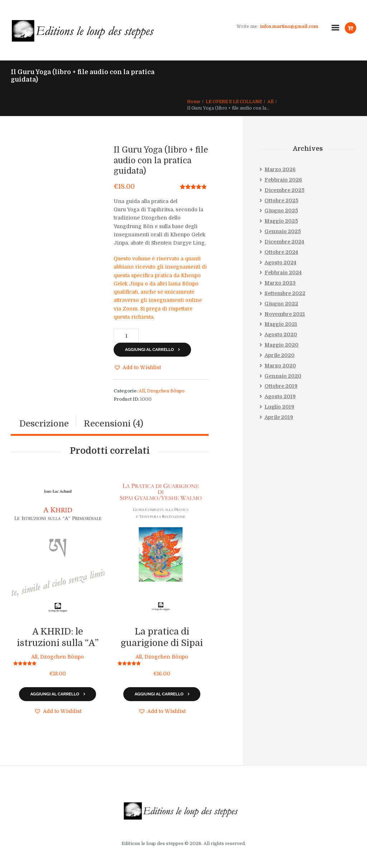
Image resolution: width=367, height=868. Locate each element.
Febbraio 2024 (283, 273)
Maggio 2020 (282, 345)
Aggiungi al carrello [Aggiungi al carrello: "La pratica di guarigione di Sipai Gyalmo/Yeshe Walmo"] (159, 694)
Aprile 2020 (280, 355)
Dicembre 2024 (284, 242)
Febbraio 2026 (283, 180)
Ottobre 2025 (281, 201)
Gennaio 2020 (283, 376)
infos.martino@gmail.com (289, 26)
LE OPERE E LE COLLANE (234, 102)
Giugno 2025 (281, 211)
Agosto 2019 (280, 396)
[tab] (44, 424)
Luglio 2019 (279, 407)
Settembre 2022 (285, 293)
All (270, 102)
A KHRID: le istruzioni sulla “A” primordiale (58, 643)
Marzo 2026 (280, 169)
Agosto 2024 (280, 262)
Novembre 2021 (285, 314)
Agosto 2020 (281, 334)
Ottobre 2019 (281, 386)
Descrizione (44, 424)
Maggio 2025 (281, 221)
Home (194, 102)
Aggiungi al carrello (150, 349)
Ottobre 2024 (281, 252)
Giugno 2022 (281, 304)
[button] (137, 368)
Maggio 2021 (281, 324)
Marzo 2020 (280, 366)
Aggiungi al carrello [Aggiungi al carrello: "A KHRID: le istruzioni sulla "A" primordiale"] (55, 694)
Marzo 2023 (280, 283)
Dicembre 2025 (284, 190)
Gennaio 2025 (283, 231)
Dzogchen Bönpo (166, 391)
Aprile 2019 (279, 417)
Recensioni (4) (114, 424)
